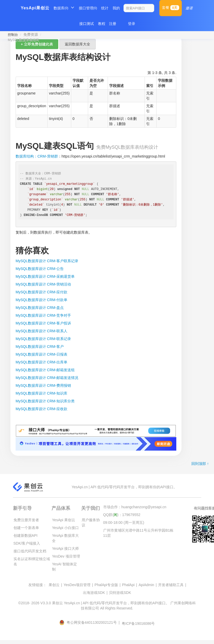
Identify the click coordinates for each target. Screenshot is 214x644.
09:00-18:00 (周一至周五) (124, 523)
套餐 (171, 8)
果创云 (54, 585)
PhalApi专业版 (106, 585)
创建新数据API (26, 535)
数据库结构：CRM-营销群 (37, 156)
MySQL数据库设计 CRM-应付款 (41, 292)
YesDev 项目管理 (66, 556)
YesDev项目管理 (77, 585)
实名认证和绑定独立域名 (32, 561)
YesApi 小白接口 (65, 528)
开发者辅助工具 (171, 585)
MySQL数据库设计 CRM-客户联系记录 (47, 261)
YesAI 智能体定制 (64, 567)
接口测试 (87, 24)
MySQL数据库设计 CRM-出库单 (41, 362)
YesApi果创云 (35, 8)
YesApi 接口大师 (65, 548)
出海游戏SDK (94, 593)
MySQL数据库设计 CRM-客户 (40, 347)
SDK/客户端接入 (27, 543)
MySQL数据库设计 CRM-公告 (40, 269)
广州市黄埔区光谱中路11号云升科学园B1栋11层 (138, 533)
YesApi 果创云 (64, 520)
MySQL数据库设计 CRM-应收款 (41, 409)
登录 (132, 24)
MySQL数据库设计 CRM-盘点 (40, 308)
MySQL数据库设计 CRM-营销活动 (43, 284)
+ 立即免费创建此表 (37, 44)
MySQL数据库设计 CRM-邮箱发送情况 (47, 378)
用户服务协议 (91, 523)
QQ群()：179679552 (122, 515)
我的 (116, 8)
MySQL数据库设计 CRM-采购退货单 (45, 276)
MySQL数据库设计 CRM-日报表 (41, 354)
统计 (105, 8)
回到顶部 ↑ (200, 464)
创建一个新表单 (26, 528)
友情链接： (37, 585)
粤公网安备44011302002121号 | (90, 622)
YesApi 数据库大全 (65, 538)
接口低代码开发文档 (30, 551)
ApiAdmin (146, 585)
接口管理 (88, 8)
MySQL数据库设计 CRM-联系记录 (43, 339)
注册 (113, 24)
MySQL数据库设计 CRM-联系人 (41, 331)
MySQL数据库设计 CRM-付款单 (41, 300)
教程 (102, 24)
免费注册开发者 (26, 520)
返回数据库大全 (77, 44)
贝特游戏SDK (120, 593)
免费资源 (31, 35)
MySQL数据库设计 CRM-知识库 (41, 393)
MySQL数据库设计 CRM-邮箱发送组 (45, 370)
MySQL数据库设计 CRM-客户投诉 (43, 323)
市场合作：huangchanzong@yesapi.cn (135, 507)
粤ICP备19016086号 (138, 623)
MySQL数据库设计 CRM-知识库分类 (45, 401)
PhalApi (128, 585)
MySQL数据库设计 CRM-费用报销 (43, 385)
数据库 (61, 8)
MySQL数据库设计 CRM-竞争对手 (43, 315)
